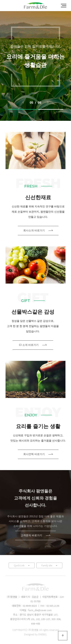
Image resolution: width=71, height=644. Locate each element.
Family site (49, 565)
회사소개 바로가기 (46, 230)
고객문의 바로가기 (35, 535)
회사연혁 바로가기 (46, 454)
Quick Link (22, 565)
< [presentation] (23, 102)
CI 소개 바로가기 (25, 345)
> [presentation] (48, 102)
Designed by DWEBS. (35, 634)
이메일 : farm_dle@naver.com (36, 610)
